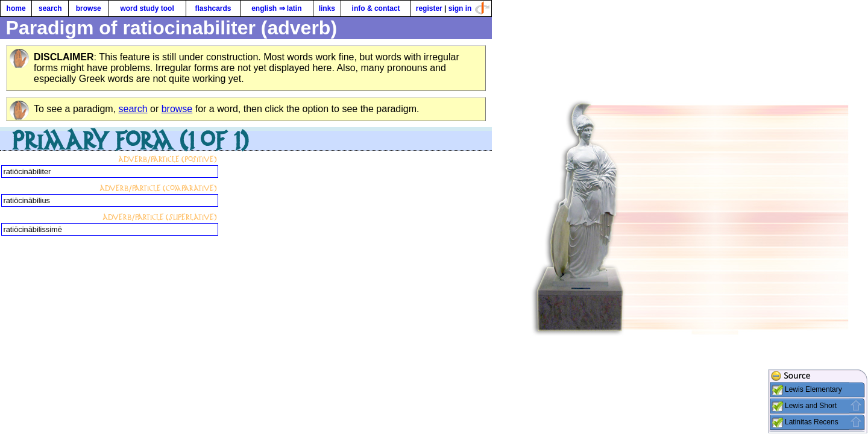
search (50, 8)
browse (89, 8)
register (429, 8)
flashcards (213, 8)
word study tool (147, 8)
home (16, 8)
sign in (460, 8)
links (327, 8)
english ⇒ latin (276, 8)
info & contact (376, 8)
